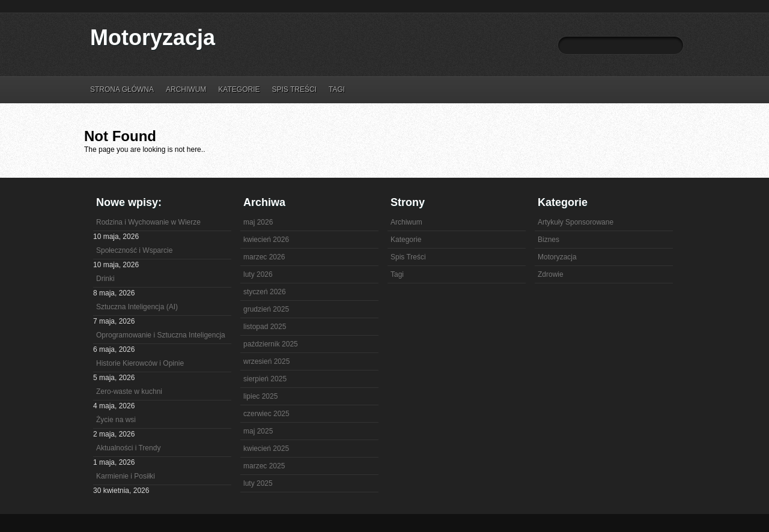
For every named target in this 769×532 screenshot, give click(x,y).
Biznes (549, 240)
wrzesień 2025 (266, 361)
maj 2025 (258, 431)
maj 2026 (258, 222)
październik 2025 (271, 344)
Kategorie (239, 89)
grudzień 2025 (266, 309)
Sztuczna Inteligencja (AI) (137, 307)
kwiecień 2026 (266, 240)
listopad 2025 (265, 327)
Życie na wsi (116, 420)
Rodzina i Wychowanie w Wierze (148, 222)
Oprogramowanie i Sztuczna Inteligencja (161, 335)
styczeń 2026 (265, 292)
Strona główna (122, 89)
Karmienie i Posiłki (126, 476)
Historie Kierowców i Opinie (140, 363)
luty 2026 (258, 274)
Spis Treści (294, 89)
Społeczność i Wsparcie (134, 250)
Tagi (337, 89)
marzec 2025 (264, 466)
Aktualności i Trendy (128, 448)
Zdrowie (551, 274)
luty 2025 (258, 483)
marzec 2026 (264, 257)
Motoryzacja (153, 38)
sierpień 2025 (265, 379)
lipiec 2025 (260, 396)
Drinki (105, 279)
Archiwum (186, 89)
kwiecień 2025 (266, 449)
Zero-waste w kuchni (129, 391)
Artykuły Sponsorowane (576, 222)
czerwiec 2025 (266, 414)
